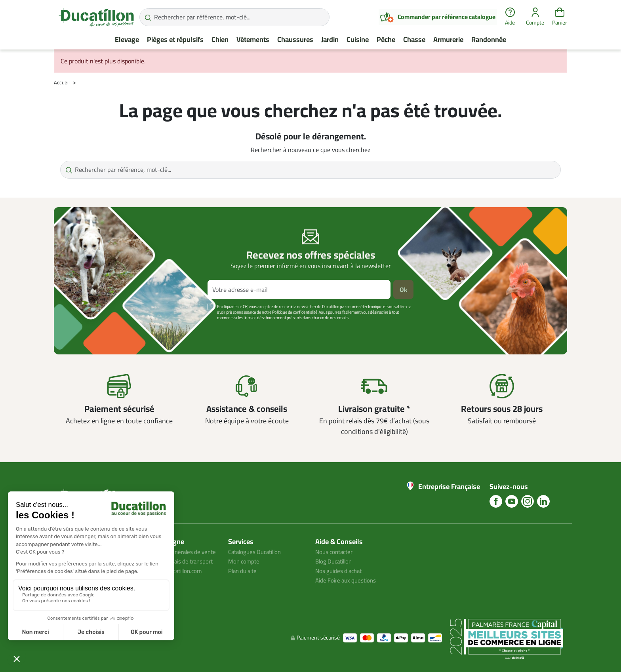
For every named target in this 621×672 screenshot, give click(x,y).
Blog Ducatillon (336, 561)
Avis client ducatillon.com (175, 590)
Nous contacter (336, 552)
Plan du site (244, 571)
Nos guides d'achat (340, 571)
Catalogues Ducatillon (257, 552)
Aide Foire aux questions (348, 580)
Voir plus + (81, 329)
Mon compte (245, 561)
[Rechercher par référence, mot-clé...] (234, 17)
